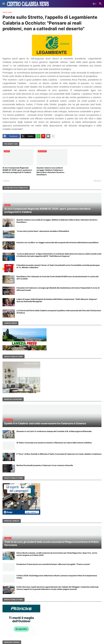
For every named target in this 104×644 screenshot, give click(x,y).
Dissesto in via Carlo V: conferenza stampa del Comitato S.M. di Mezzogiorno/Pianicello (54, 431)
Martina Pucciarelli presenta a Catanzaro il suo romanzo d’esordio (45, 465)
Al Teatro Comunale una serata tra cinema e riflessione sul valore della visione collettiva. (54, 443)
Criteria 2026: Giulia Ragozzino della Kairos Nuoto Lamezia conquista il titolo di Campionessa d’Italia (57, 577)
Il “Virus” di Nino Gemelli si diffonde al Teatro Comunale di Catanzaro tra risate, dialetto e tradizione (59, 454)
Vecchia (97, 181)
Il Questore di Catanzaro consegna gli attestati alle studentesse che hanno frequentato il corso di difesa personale (58, 289)
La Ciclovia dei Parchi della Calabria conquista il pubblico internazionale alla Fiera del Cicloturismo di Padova (59, 312)
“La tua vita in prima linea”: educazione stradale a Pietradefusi (43, 231)
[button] (3, 4)
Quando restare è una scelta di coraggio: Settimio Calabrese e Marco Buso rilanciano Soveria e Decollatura (50, 171)
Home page (7, 12)
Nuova (7, 181)
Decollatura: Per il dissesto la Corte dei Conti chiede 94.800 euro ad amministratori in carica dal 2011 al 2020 (57, 278)
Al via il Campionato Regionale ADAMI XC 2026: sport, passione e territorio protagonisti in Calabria (17, 170)
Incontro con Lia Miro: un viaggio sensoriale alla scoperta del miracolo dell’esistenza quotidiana (57, 242)
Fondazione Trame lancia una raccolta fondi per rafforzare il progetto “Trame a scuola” (53, 564)
